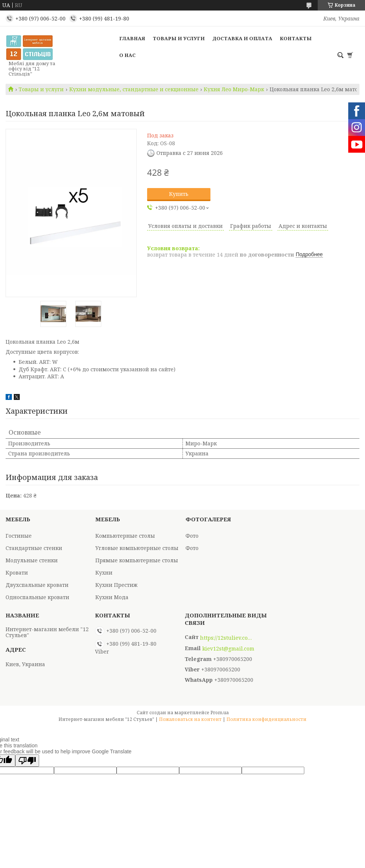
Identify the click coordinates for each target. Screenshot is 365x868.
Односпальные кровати (37, 597)
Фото (192, 536)
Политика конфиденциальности (266, 719)
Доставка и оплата (242, 38)
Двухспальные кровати (37, 585)
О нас (127, 55)
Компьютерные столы (125, 536)
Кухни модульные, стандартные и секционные (134, 89)
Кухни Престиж (116, 585)
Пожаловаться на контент (190, 719)
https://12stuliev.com (226, 638)
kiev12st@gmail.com (228, 649)
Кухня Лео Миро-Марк (234, 89)
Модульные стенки (32, 560)
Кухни (104, 573)
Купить (179, 194)
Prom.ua (220, 713)
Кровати (17, 573)
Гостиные (19, 536)
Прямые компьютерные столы (137, 560)
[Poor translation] (27, 761)
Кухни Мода (112, 597)
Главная (132, 38)
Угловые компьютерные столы (137, 548)
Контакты (296, 38)
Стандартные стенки (34, 548)
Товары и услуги (179, 38)
